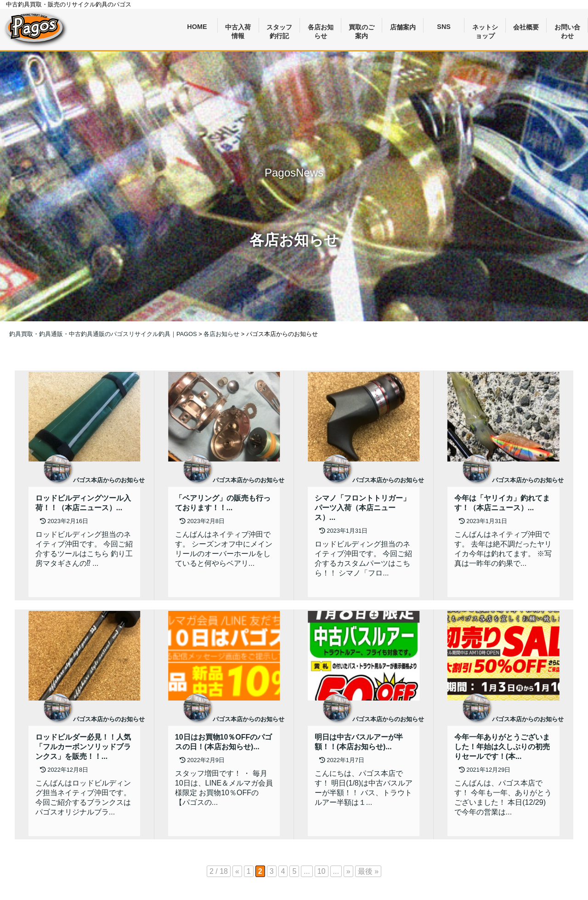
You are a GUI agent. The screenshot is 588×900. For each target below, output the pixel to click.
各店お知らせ (321, 28)
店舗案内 (403, 27)
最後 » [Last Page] (368, 871)
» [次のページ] (348, 871)
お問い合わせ (567, 28)
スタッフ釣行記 (279, 28)
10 (322, 871)
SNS (444, 27)
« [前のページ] (237, 871)
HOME (197, 27)
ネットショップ (485, 28)
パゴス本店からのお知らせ (109, 480)
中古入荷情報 (238, 28)
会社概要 (526, 27)
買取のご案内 (362, 28)
